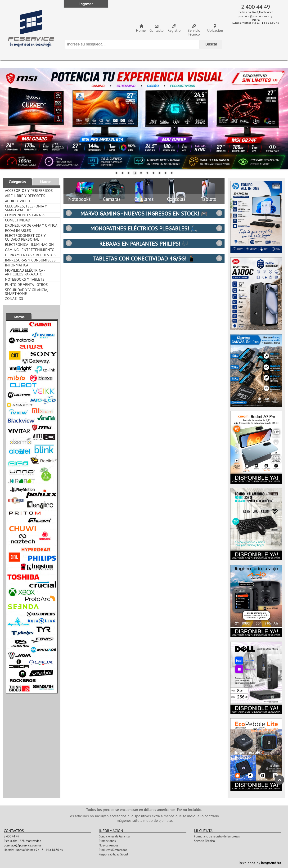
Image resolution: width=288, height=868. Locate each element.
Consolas (176, 199)
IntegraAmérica (271, 863)
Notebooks (79, 199)
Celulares (144, 199)
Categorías (17, 182)
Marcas (46, 182)
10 (172, 173)
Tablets (208, 199)
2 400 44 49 (256, 7)
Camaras (112, 199)
